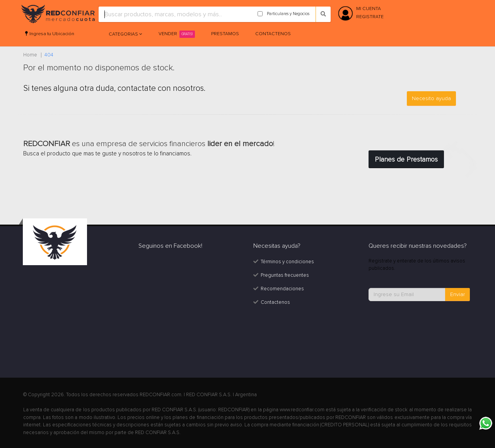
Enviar (457, 294)
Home (30, 55)
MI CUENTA (369, 9)
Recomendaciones (282, 289)
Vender (177, 34)
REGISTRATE (370, 17)
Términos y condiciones (287, 262)
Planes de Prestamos (406, 159)
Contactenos (273, 34)
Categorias (124, 34)
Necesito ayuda (431, 98)
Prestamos (225, 34)
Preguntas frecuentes (285, 275)
